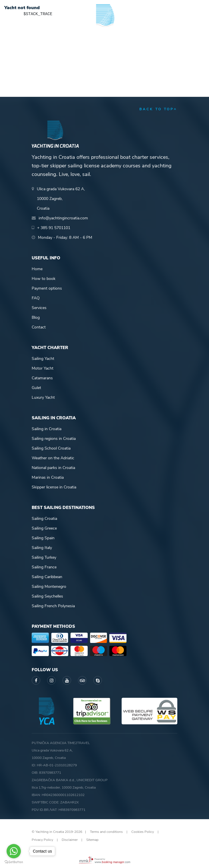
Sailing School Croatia (51, 448)
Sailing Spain (43, 538)
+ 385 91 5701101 (54, 228)
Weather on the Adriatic (53, 458)
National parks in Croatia (53, 468)
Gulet (36, 388)
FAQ (36, 298)
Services (39, 308)
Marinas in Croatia (48, 477)
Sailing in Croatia (47, 429)
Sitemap (92, 840)
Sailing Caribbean (47, 577)
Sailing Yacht (43, 359)
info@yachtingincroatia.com (63, 218)
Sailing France (44, 567)
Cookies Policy (143, 832)
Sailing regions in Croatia (54, 439)
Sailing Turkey (44, 557)
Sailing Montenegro (49, 587)
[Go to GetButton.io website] (14, 862)
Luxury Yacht (43, 397)
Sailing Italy (42, 548)
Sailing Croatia (44, 519)
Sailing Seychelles (47, 596)
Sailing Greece (44, 528)
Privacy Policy (42, 840)
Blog (36, 317)
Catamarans (42, 378)
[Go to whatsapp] (14, 851)
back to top (158, 109)
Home (37, 269)
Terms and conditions (106, 832)
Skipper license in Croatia (54, 487)
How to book (44, 279)
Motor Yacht (43, 368)
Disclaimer (70, 840)
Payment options (47, 288)
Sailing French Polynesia (53, 606)
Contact (39, 327)
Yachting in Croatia (105, 40)
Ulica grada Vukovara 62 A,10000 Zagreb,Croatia (61, 199)
